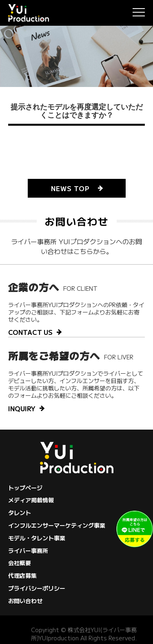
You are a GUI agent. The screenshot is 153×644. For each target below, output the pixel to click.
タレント (20, 513)
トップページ (25, 488)
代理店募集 (22, 575)
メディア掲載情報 (31, 500)
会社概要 (20, 563)
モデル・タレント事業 (37, 538)
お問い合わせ (25, 601)
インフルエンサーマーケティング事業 (57, 525)
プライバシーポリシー (37, 588)
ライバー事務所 (28, 550)
